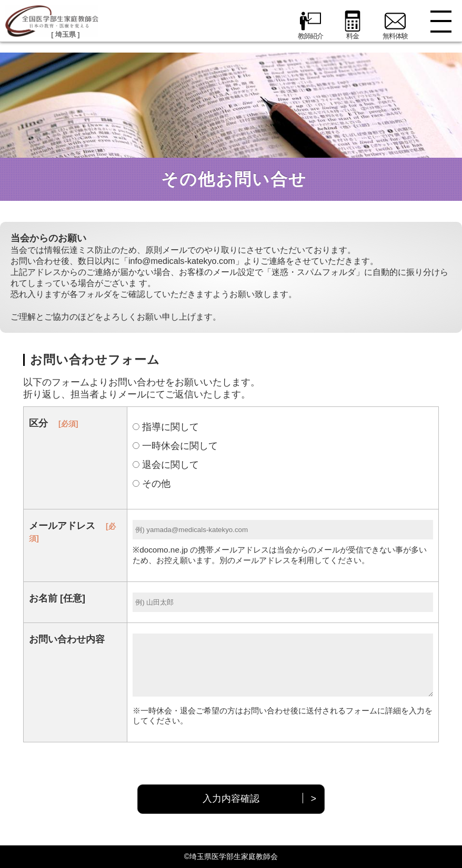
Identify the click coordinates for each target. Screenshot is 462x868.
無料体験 (395, 25)
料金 (353, 25)
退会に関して (166, 465)
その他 (152, 484)
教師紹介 (310, 25)
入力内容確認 (231, 799)
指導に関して (166, 427)
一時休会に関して (175, 446)
